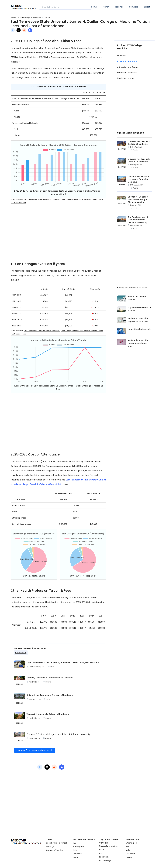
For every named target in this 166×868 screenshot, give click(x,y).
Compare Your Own (55, 850)
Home (94, 7)
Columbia (77, 854)
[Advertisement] (58, 235)
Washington (78, 847)
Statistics (148, 7)
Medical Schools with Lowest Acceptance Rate (138, 343)
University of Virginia (108, 846)
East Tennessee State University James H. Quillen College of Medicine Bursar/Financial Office (63, 199)
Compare (134, 7)
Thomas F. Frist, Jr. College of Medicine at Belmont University (58, 734)
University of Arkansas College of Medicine (139, 143)
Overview (122, 56)
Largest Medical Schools (139, 329)
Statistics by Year (126, 78)
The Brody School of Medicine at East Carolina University (138, 220)
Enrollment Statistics (127, 73)
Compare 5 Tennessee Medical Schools (35, 750)
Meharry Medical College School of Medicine (50, 678)
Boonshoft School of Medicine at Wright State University (138, 199)
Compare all (21, 653)
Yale (75, 850)
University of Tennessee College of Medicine (50, 695)
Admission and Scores (128, 67)
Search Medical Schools (57, 843)
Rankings (119, 7)
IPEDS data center (18, 203)
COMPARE (122, 149)
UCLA (102, 850)
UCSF (102, 853)
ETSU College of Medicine (30, 18)
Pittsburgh (104, 857)
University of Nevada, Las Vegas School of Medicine (139, 179)
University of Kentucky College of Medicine (139, 160)
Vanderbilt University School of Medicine (48, 714)
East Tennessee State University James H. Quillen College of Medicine (63, 663)
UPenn (76, 857)
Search (106, 7)
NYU (75, 843)
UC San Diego (105, 860)
